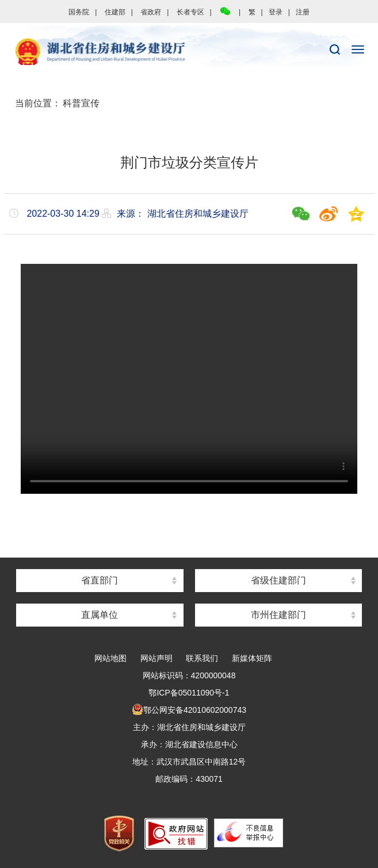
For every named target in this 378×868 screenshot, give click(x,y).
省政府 (151, 12)
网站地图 (110, 658)
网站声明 (156, 658)
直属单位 (100, 615)
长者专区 (190, 12)
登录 (276, 12)
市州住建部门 (278, 615)
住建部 (115, 12)
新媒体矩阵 (252, 658)
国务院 (79, 12)
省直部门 (100, 580)
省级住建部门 (278, 580)
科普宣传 (81, 103)
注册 (303, 12)
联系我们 (202, 658)
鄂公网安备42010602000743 (189, 710)
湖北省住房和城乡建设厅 (189, 52)
